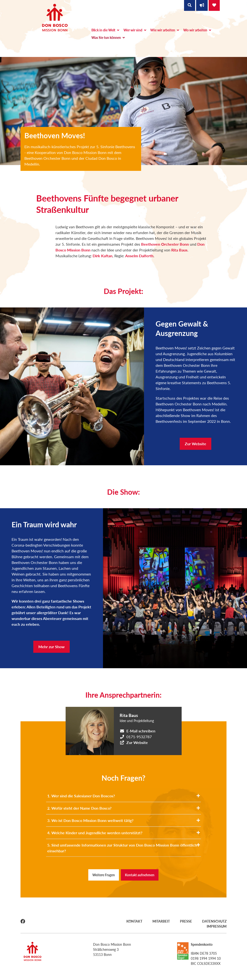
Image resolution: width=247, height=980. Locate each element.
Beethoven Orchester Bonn (165, 244)
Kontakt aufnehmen (140, 875)
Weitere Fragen (104, 875)
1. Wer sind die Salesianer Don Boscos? (123, 796)
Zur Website (196, 444)
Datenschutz (214, 921)
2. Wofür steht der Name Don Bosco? (123, 808)
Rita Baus (179, 250)
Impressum (217, 926)
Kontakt (134, 921)
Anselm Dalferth (139, 256)
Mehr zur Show (51, 647)
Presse (186, 921)
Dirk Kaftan (103, 256)
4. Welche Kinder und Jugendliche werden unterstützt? (123, 833)
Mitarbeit (161, 921)
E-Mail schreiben (141, 731)
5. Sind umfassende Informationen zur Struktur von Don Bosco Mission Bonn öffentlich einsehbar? (123, 848)
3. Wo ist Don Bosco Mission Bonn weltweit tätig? (123, 820)
